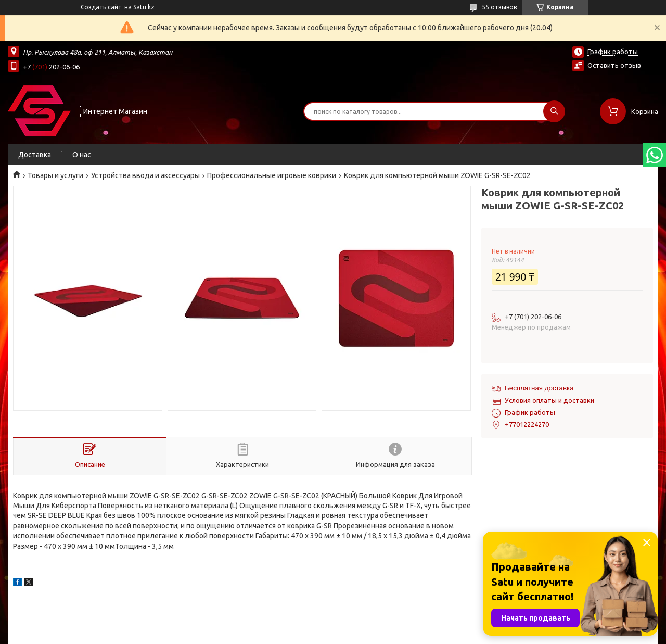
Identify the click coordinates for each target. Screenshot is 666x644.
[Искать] (554, 111)
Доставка (35, 155)
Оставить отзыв (614, 65)
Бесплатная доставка (539, 388)
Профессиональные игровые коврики (272, 175)
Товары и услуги (55, 175)
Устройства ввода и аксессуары (145, 175)
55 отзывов (499, 7)
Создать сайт (101, 7)
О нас (82, 155)
